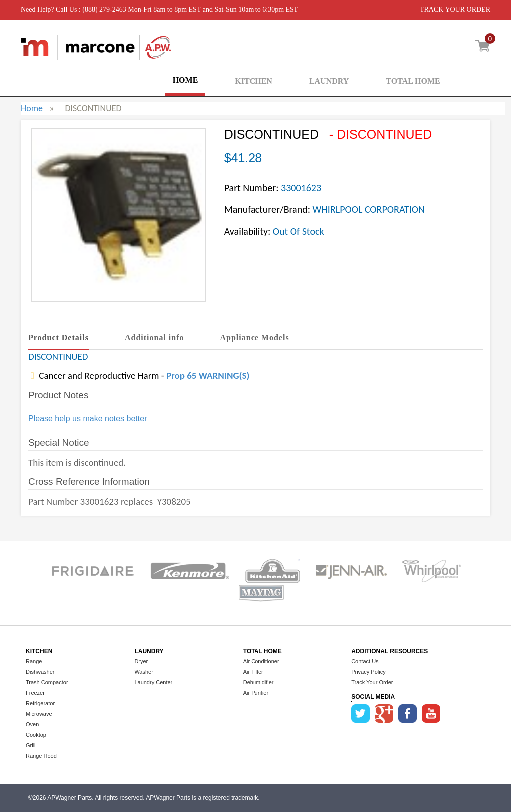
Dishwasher (40, 672)
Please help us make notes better (88, 418)
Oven (32, 724)
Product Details (59, 338)
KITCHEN (254, 81)
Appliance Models (255, 338)
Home (32, 108)
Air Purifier (256, 693)
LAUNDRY (329, 81)
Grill (31, 745)
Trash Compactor (47, 682)
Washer (144, 672)
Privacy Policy (368, 672)
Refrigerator (40, 703)
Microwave (39, 714)
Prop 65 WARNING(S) (208, 376)
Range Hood (41, 756)
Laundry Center (153, 682)
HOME (185, 80)
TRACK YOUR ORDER (455, 10)
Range (34, 661)
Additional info (154, 338)
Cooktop (36, 735)
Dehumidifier (258, 682)
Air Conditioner (261, 661)
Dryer (141, 661)
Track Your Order (372, 682)
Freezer (35, 693)
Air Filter (253, 672)
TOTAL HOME (413, 81)
